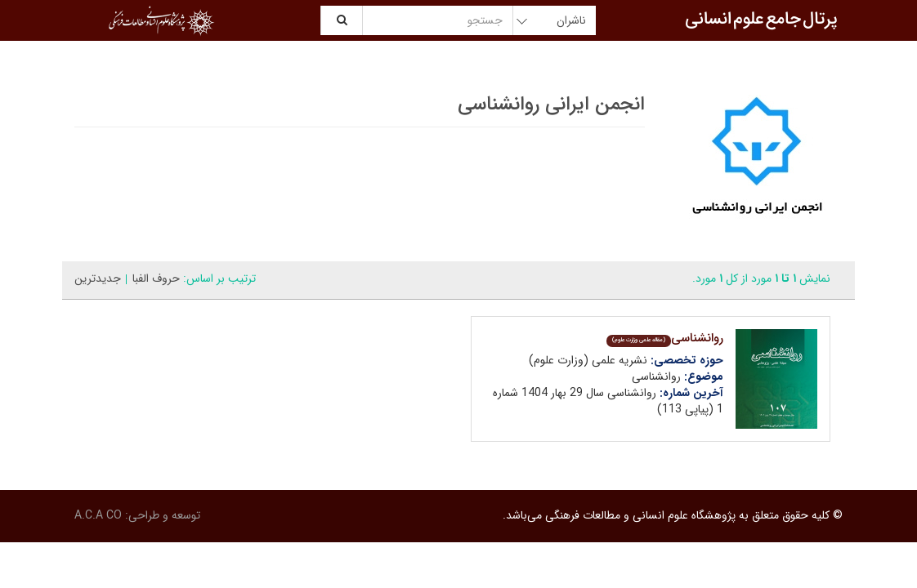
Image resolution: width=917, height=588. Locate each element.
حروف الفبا (156, 278)
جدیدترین (98, 278)
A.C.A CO (98, 515)
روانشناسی (665, 338)
